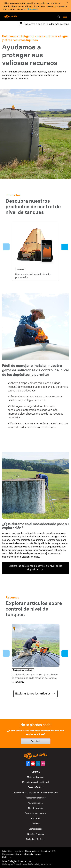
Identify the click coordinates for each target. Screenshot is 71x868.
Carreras (36, 818)
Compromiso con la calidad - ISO (40, 851)
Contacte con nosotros (36, 813)
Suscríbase (35, 741)
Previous (6, 247)
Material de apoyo (36, 777)
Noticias (36, 824)
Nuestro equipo (35, 808)
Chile (5, 857)
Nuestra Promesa (36, 834)
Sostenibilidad (36, 829)
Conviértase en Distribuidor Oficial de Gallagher (36, 793)
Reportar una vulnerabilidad (35, 782)
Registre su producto (36, 798)
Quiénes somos (35, 803)
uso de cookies (31, 9)
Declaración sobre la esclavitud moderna (21, 854)
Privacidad (7, 851)
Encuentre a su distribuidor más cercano (46, 24)
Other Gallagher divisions (14, 861)
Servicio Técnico (35, 787)
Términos (19, 851)
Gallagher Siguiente (35, 839)
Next (65, 247)
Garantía (36, 772)
